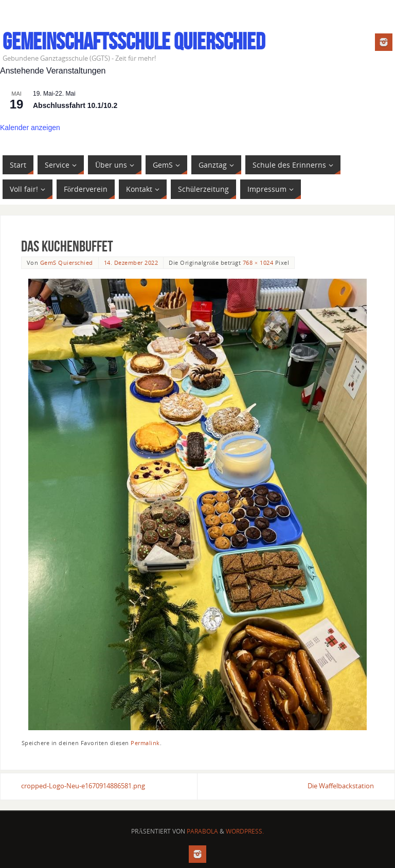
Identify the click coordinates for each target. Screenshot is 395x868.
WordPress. (245, 831)
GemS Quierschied (67, 263)
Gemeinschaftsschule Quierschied (134, 42)
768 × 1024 (258, 263)
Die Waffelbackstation (341, 786)
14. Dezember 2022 (131, 263)
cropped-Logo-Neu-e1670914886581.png (83, 786)
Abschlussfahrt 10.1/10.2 (75, 105)
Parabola (202, 831)
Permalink (145, 743)
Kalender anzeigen (30, 128)
